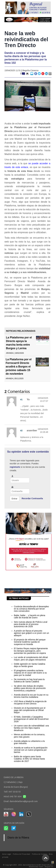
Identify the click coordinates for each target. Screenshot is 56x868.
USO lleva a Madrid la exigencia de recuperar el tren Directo (30, 702)
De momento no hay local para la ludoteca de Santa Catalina (29, 680)
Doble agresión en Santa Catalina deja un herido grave (29, 665)
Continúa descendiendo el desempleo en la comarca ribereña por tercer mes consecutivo (31, 609)
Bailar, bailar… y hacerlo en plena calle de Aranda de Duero (29, 616)
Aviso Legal (7, 854)
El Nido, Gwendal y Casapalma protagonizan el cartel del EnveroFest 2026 (31, 719)
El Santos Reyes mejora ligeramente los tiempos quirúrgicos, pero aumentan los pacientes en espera (31, 651)
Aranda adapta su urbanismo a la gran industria (29, 742)
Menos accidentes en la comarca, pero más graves (29, 736)
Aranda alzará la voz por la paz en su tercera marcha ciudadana (31, 696)
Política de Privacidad (21, 854)
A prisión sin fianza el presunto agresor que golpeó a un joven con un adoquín (31, 633)
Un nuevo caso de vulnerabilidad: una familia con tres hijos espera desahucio (31, 728)
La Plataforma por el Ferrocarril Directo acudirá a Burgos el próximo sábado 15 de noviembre (19, 367)
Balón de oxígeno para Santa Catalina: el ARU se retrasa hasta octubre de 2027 (29, 759)
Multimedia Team (36, 867)
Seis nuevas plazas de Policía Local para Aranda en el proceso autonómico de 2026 (31, 624)
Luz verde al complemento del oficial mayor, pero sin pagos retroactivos (31, 658)
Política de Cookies (39, 854)
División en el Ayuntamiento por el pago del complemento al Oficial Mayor (30, 710)
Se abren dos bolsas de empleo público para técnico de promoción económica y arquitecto (30, 688)
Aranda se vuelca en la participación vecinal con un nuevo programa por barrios (31, 750)
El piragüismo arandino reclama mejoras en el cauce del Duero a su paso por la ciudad (30, 673)
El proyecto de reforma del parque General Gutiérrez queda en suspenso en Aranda (30, 642)
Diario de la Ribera (18, 838)
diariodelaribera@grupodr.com (24, 801)
